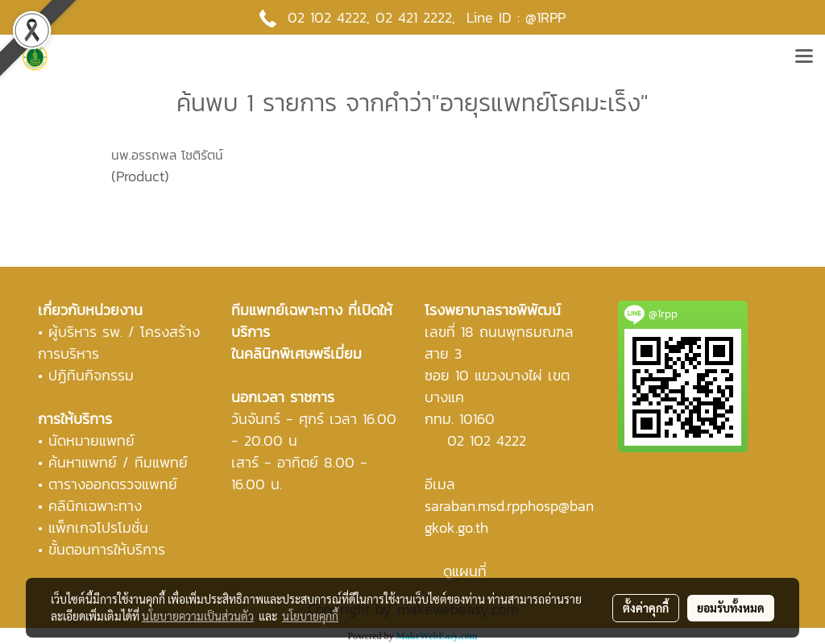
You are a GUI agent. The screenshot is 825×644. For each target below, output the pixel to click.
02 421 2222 (414, 17)
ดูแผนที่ (465, 571)
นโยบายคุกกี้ (310, 616)
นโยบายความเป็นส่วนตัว (198, 616)
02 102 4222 (487, 440)
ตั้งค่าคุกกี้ (646, 608)
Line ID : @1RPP (516, 17)
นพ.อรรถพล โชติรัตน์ (167, 155)
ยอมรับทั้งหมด (731, 608)
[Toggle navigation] (804, 57)
